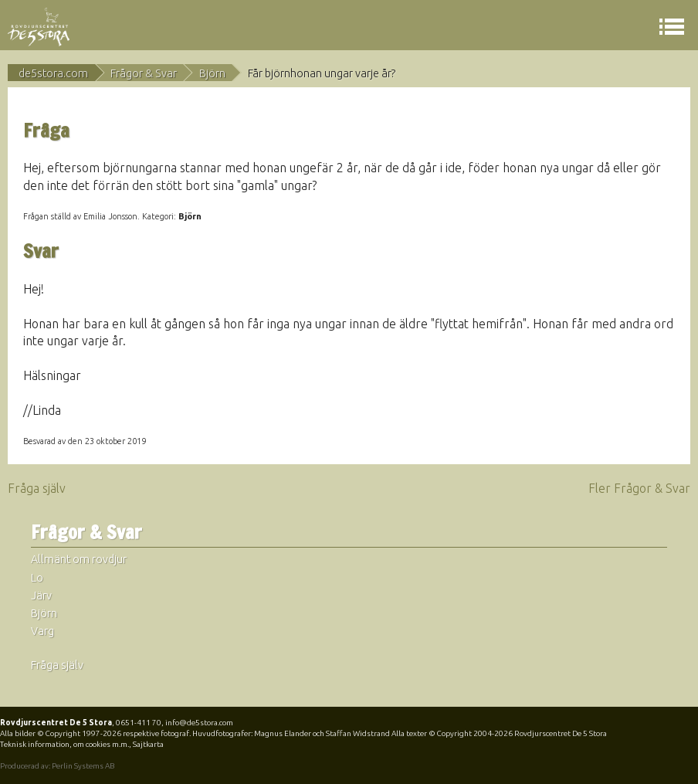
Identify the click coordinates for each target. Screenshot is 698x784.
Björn (212, 73)
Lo (37, 578)
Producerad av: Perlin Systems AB (57, 766)
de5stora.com (53, 73)
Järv (41, 596)
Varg (42, 631)
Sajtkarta (148, 744)
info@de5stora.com (199, 723)
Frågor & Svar (144, 73)
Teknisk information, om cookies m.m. (64, 744)
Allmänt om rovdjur (79, 559)
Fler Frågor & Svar (639, 488)
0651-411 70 (139, 723)
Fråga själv (37, 488)
